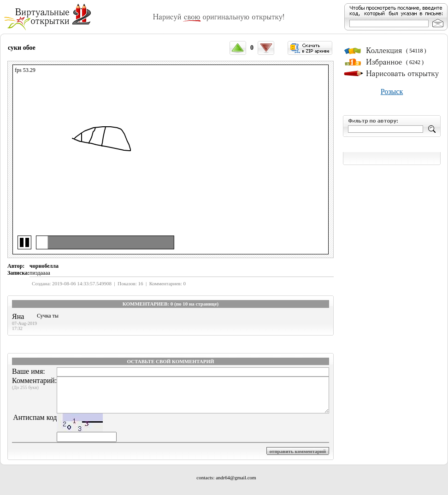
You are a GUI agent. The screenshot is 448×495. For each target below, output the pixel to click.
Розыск (392, 91)
